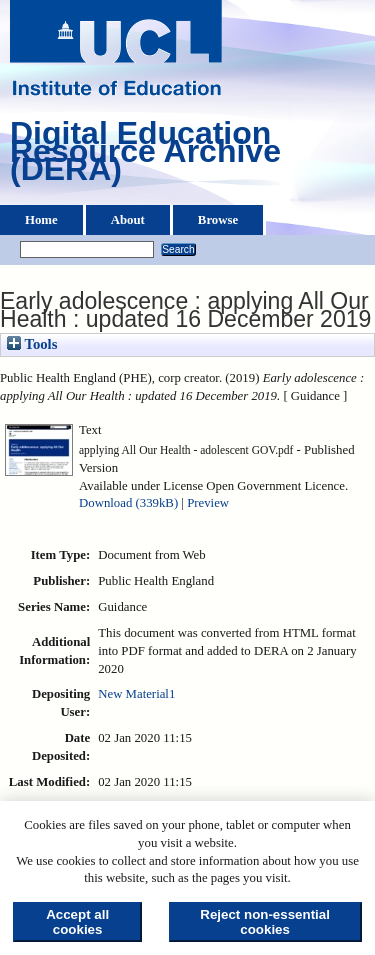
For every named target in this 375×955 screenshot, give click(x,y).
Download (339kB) (128, 503)
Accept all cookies (77, 922)
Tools (32, 344)
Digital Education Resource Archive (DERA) (145, 156)
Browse (218, 220)
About (128, 220)
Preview (208, 503)
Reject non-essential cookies (265, 922)
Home (41, 220)
